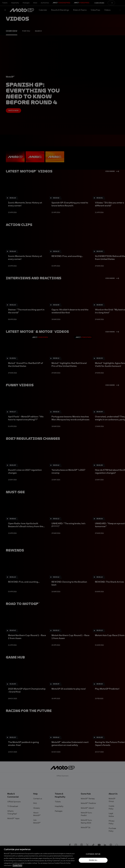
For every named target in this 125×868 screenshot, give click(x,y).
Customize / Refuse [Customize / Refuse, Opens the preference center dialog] (93, 854)
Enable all (93, 860)
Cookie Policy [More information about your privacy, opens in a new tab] (17, 865)
